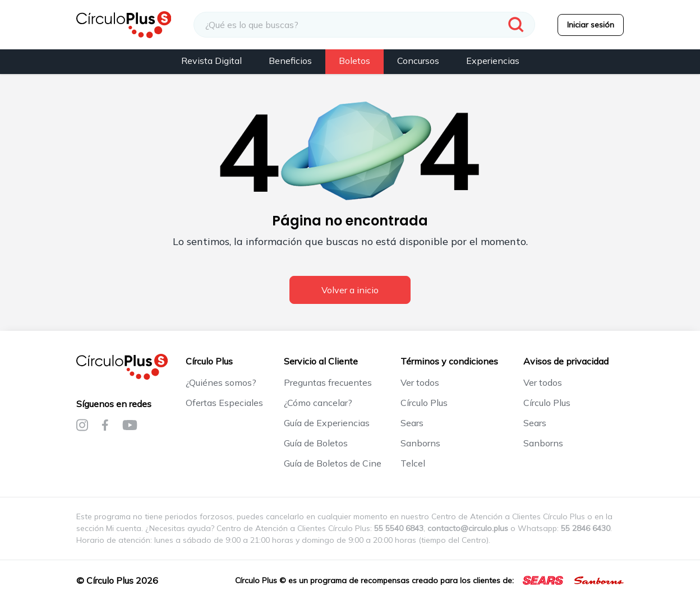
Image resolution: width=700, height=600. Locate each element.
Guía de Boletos (316, 443)
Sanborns (420, 443)
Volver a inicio (350, 290)
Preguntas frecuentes (328, 382)
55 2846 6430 (586, 528)
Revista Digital (211, 61)
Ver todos (420, 382)
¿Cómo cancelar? (318, 403)
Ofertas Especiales (224, 403)
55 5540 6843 (399, 528)
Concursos (418, 61)
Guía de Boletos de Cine (333, 463)
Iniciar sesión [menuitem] (591, 25)
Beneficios (290, 61)
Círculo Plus (424, 403)
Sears (412, 423)
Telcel (413, 463)
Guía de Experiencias (327, 423)
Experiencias (493, 61)
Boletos (354, 61)
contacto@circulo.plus (468, 528)
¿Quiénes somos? (221, 382)
